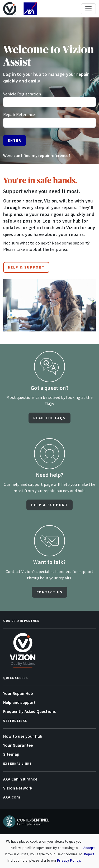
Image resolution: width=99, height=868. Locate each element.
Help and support (20, 702)
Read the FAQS (49, 418)
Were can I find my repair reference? (37, 155)
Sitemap (11, 754)
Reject (89, 854)
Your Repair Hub (18, 693)
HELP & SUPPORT (49, 505)
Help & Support (26, 267)
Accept (89, 848)
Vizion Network (18, 788)
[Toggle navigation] (88, 9)
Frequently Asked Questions (29, 711)
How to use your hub (23, 736)
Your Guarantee (18, 745)
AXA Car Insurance (20, 779)
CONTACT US (49, 592)
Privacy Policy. (69, 860)
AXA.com (12, 797)
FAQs (49, 404)
